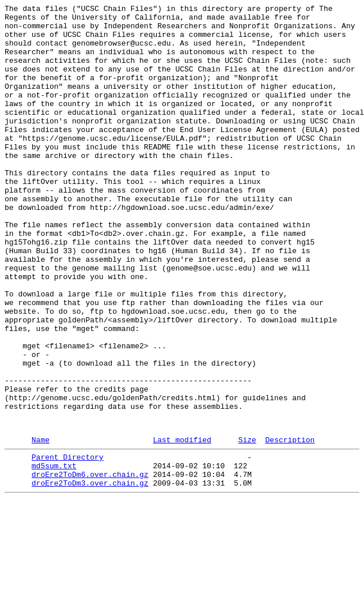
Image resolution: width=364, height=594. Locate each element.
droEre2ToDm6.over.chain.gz (90, 566)
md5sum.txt (54, 555)
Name (41, 526)
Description (290, 526)
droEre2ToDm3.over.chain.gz (90, 576)
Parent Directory (68, 545)
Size (247, 526)
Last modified (182, 526)
